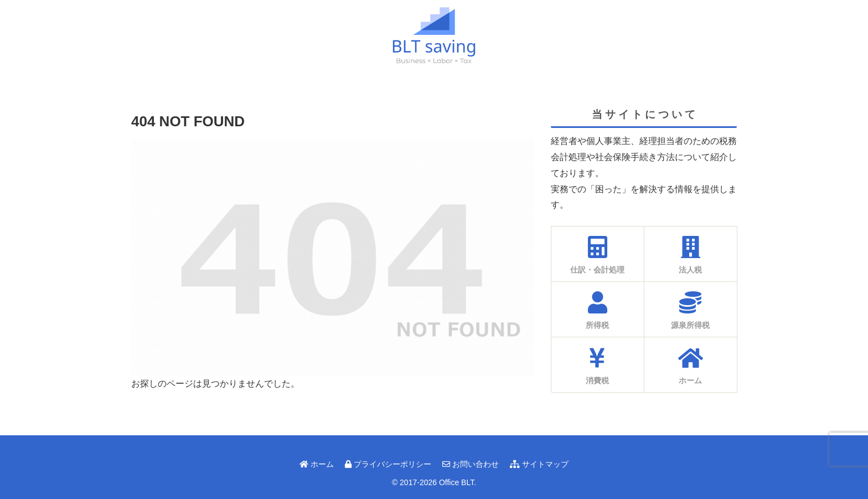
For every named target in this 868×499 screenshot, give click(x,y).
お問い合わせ (471, 464)
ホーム (317, 464)
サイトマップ (539, 464)
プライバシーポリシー (388, 464)
